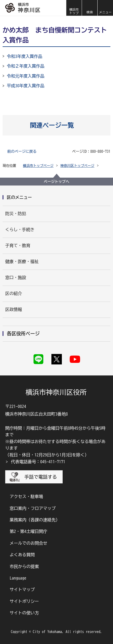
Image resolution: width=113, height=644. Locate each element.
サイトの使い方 (24, 613)
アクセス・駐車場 (26, 496)
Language (18, 578)
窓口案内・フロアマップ (33, 508)
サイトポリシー (24, 601)
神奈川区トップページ (78, 166)
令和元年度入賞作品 (26, 76)
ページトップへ (57, 182)
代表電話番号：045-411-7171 (38, 462)
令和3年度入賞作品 (25, 56)
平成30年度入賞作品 (26, 86)
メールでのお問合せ (28, 543)
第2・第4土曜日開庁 (28, 531)
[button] (90, 8)
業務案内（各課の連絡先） (35, 520)
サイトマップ (22, 590)
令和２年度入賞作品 (26, 66)
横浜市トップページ (38, 166)
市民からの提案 (24, 566)
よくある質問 (22, 555)
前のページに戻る (22, 151)
